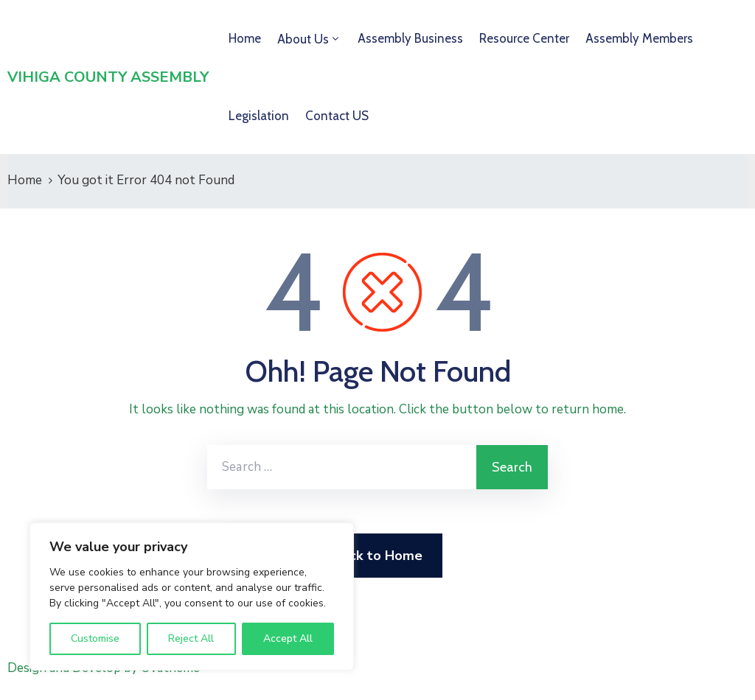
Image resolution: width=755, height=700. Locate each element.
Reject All (191, 638)
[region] (192, 596)
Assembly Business (410, 38)
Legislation (259, 116)
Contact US (337, 116)
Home (245, 38)
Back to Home (378, 556)
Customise (95, 638)
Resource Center (524, 38)
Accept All (288, 638)
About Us (303, 39)
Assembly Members (639, 38)
